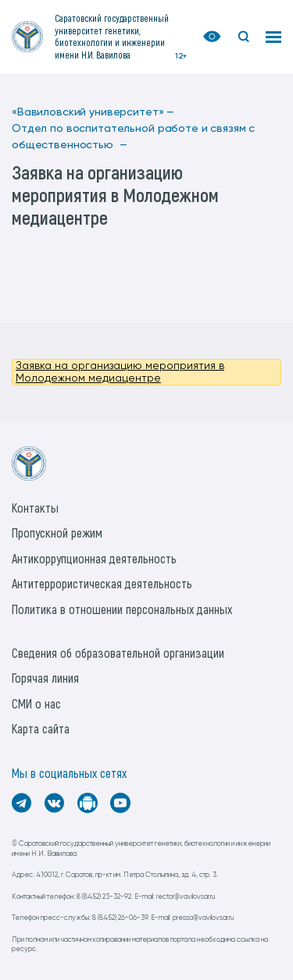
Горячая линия (45, 678)
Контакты (35, 508)
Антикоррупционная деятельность (94, 558)
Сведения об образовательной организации (118, 653)
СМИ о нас (36, 703)
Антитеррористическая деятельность (102, 583)
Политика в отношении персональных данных (122, 609)
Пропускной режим (57, 533)
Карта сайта (41, 728)
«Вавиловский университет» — (93, 112)
